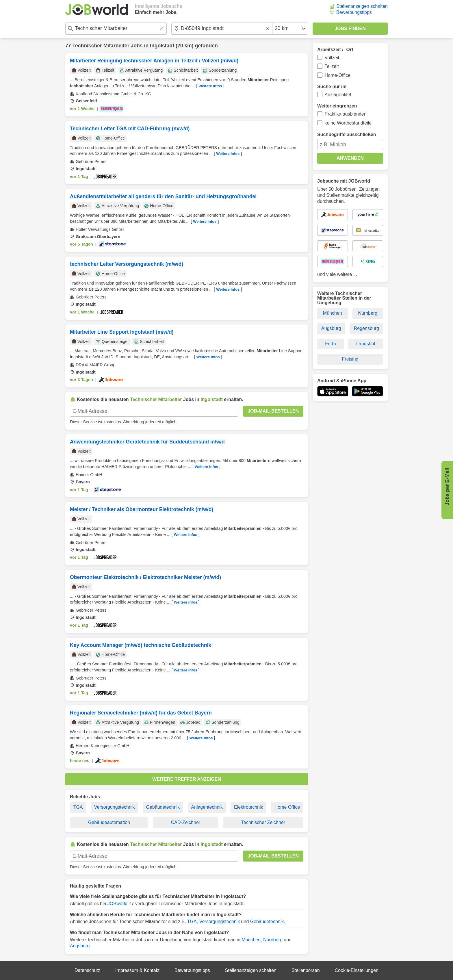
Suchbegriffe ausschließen (347, 134)
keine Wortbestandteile (348, 123)
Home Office (287, 807)
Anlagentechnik (207, 807)
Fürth (330, 344)
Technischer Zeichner (263, 822)
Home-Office (338, 75)
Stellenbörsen (306, 970)
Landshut (366, 344)
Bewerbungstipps (354, 12)
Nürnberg (273, 940)
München (251, 940)
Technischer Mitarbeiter (101, 46)
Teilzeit (332, 66)
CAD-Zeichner (186, 822)
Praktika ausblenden (346, 114)
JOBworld (117, 904)
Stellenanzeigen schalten (362, 6)
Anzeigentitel (338, 95)
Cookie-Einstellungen (357, 970)
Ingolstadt (162, 46)
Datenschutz (87, 970)
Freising (350, 359)
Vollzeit (332, 58)
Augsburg (80, 946)
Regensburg (366, 328)
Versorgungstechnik (115, 807)
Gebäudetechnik (163, 807)
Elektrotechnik (249, 807)
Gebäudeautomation (109, 822)
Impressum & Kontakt (137, 970)
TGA (78, 807)
